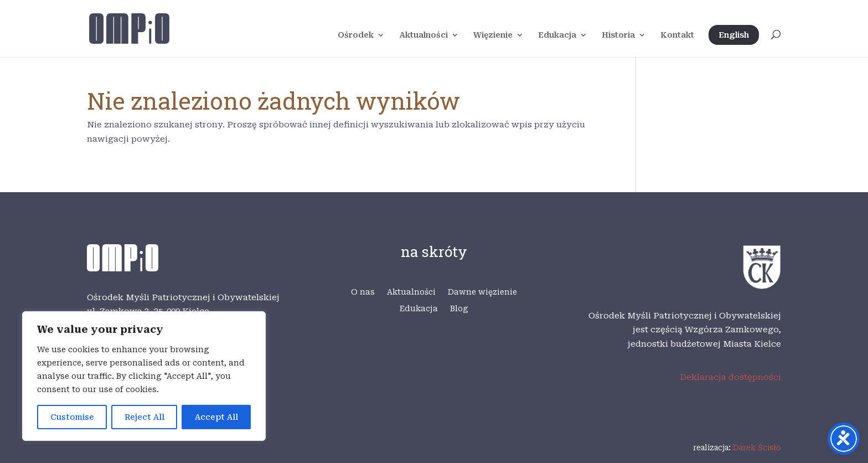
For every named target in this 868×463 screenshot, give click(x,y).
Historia (618, 35)
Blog (459, 309)
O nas (363, 292)
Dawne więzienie (482, 292)
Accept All (216, 417)
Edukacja (557, 35)
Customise (72, 417)
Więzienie (493, 35)
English (734, 35)
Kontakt (677, 35)
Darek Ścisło (757, 447)
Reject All (144, 417)
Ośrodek (356, 35)
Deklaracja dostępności (730, 377)
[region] (144, 376)
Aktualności (423, 35)
